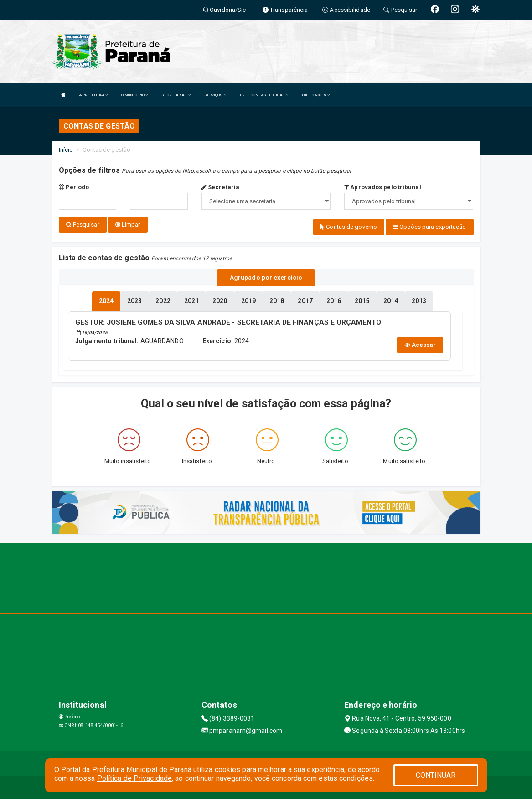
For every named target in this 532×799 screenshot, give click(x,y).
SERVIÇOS (215, 95)
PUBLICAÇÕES (316, 95)
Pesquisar (83, 224)
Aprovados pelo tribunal (383, 187)
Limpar (128, 224)
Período (74, 187)
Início (66, 150)
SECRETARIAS (176, 95)
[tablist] (106, 301)
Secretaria (220, 187)
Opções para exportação (429, 227)
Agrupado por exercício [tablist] (266, 278)
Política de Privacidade (134, 778)
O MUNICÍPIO (134, 95)
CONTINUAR (436, 775)
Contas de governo (349, 227)
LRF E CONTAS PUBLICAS (264, 95)
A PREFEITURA (93, 95)
